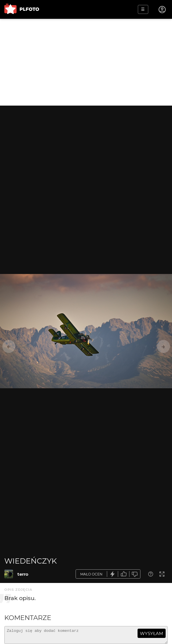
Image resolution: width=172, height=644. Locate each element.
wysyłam (151, 633)
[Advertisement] (86, 62)
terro (23, 574)
